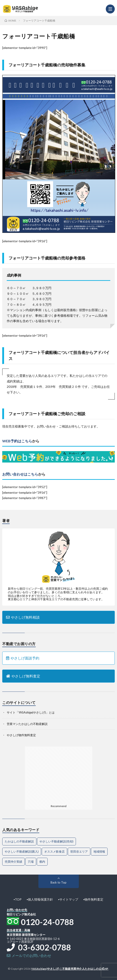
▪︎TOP (18, 899)
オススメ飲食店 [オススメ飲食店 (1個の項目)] (54, 851)
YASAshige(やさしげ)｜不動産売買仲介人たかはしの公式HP (70, 969)
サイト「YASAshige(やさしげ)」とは (31, 712)
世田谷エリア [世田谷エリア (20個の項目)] (79, 851)
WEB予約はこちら (17, 441)
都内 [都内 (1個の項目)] (42, 862)
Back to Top (58, 882)
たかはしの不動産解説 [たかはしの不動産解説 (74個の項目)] (19, 841)
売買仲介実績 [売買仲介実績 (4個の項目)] (13, 862)
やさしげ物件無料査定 (21, 735)
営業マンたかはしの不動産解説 (27, 724)
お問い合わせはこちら (20, 474)
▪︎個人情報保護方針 (40, 899)
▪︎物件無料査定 (93, 899)
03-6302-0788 (39, 947)
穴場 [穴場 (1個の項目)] (31, 862)
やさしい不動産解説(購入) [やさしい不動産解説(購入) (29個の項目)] (22, 851)
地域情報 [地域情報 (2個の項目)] (99, 851)
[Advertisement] (59, 775)
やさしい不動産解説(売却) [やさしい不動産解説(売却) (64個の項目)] (56, 841)
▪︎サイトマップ (68, 899)
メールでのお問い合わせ (29, 955)
